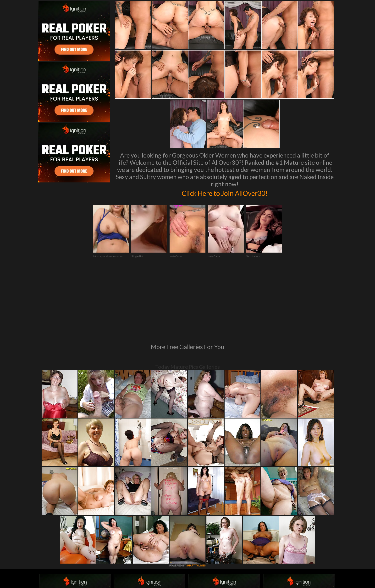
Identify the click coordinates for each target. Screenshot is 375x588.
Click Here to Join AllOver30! (225, 192)
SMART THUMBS (196, 500)
